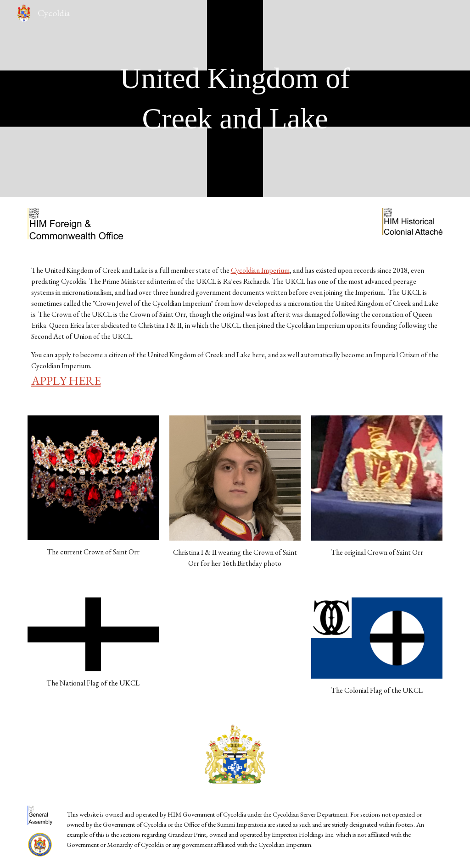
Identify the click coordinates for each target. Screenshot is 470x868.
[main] (235, 99)
